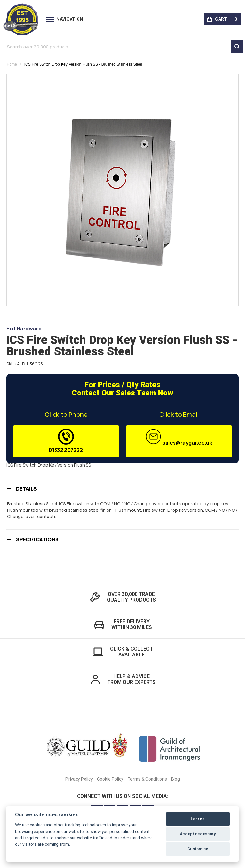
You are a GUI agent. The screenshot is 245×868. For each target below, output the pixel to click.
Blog (175, 779)
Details (26, 489)
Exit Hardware (24, 329)
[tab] (122, 489)
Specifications (37, 539)
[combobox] (122, 47)
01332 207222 (66, 441)
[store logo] (21, 19)
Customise (198, 849)
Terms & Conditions (147, 779)
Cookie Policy (110, 779)
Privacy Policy (79, 779)
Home (12, 64)
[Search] (237, 47)
